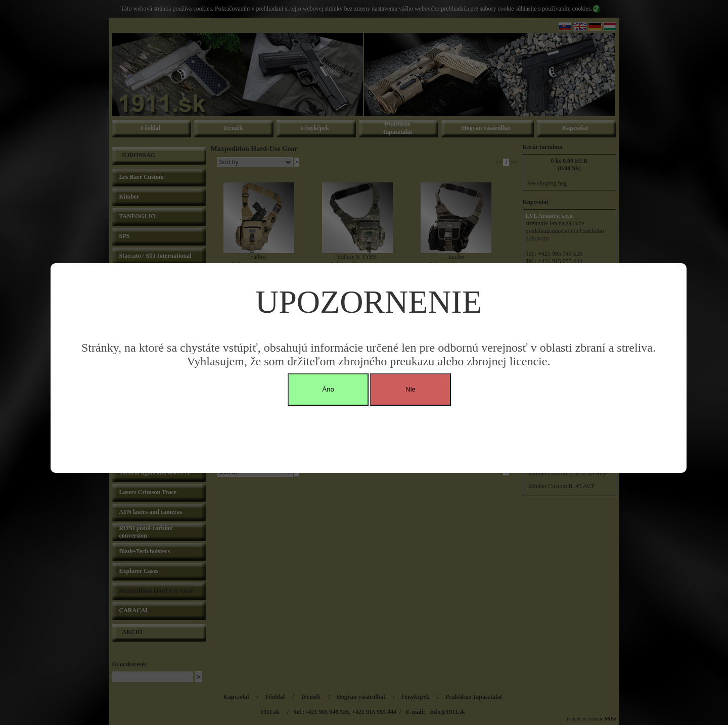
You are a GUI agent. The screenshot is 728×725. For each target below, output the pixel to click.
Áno (328, 389)
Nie (411, 389)
